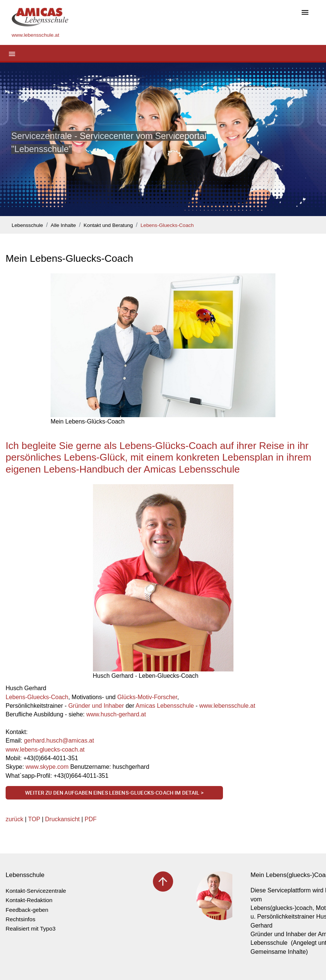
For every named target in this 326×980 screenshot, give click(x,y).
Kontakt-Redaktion (29, 900)
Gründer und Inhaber (96, 706)
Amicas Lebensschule (165, 706)
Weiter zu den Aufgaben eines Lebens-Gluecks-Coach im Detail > (114, 793)
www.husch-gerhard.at (116, 714)
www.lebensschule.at (227, 706)
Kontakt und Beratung (108, 225)
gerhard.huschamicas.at (59, 741)
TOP (34, 819)
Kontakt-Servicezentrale (36, 891)
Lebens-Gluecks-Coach (167, 225)
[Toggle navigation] (305, 13)
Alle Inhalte (63, 225)
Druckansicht (62, 819)
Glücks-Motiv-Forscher (147, 697)
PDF (91, 819)
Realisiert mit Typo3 (31, 929)
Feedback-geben (27, 910)
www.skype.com (47, 767)
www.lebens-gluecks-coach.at (45, 750)
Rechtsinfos (20, 919)
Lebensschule (27, 225)
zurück (14, 819)
